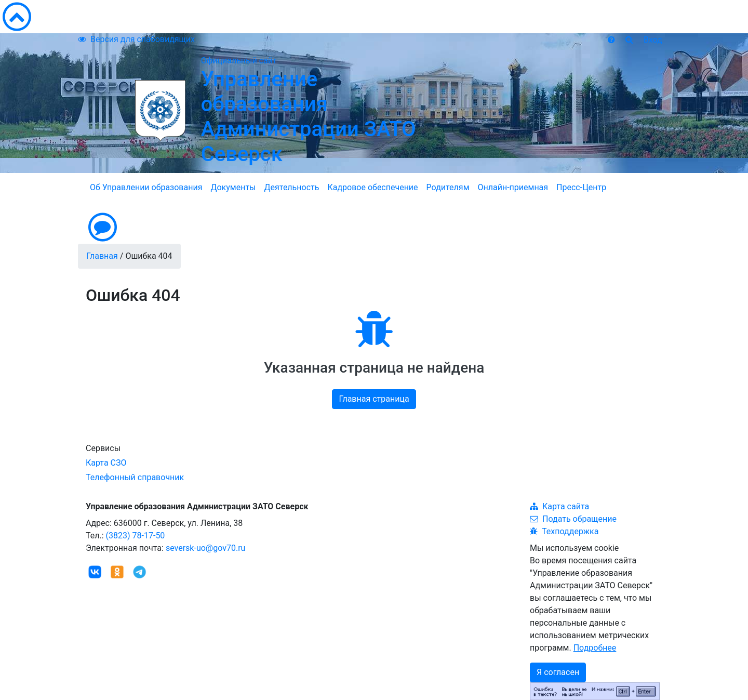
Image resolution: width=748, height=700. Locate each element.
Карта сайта (559, 506)
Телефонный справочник (135, 477)
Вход (653, 40)
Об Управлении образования (146, 187)
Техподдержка (564, 531)
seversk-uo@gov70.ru (205, 548)
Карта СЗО (106, 463)
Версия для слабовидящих (136, 39)
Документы (233, 187)
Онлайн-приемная (513, 187)
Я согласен (558, 672)
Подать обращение (573, 519)
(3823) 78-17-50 (136, 536)
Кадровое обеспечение (372, 187)
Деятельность (292, 187)
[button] (374, 227)
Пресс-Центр (581, 187)
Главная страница (374, 399)
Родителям (448, 187)
